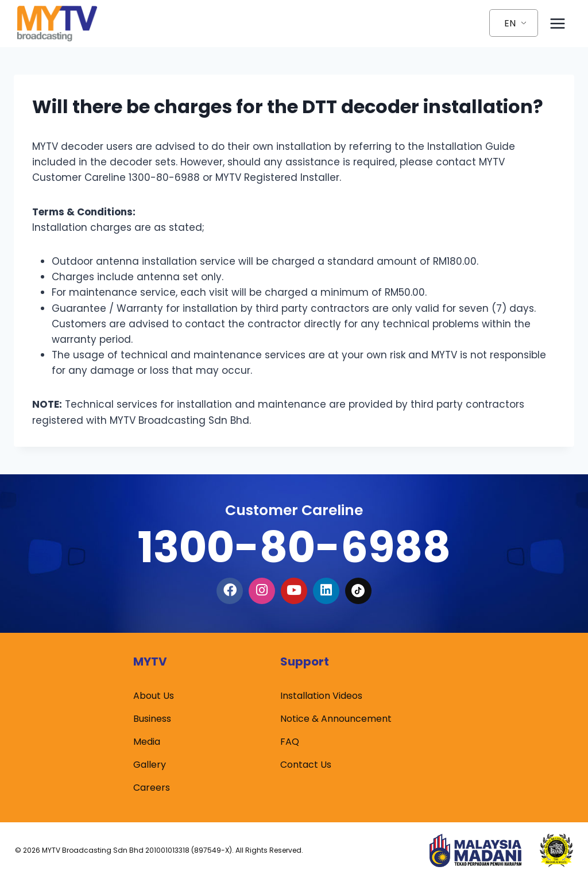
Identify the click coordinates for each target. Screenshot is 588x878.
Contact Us (306, 765)
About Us (154, 696)
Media (147, 742)
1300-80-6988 (294, 547)
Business (152, 719)
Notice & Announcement (336, 719)
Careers (152, 788)
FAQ (290, 742)
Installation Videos (321, 696)
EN (510, 23)
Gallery (150, 765)
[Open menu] (557, 23)
